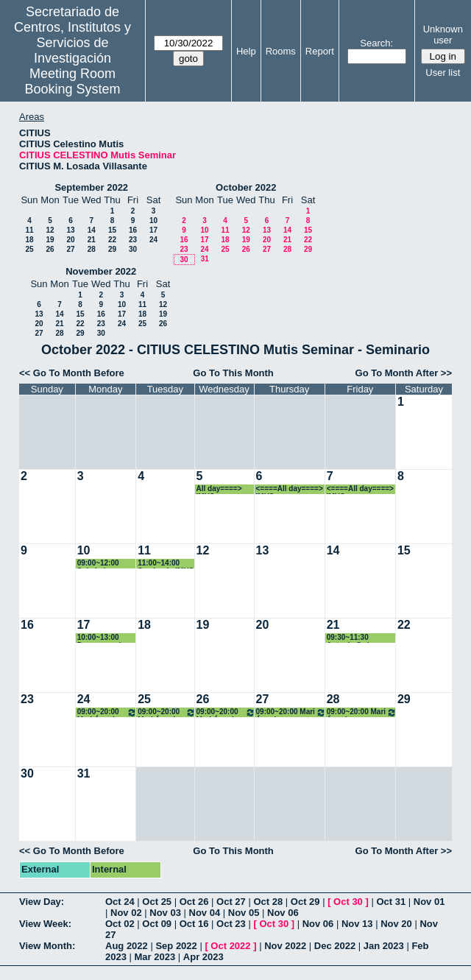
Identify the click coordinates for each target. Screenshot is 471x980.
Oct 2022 (230, 946)
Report (320, 51)
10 (153, 221)
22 (112, 240)
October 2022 (246, 187)
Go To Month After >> (404, 373)
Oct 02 (120, 924)
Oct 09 (157, 924)
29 (112, 249)
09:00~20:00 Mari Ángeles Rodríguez (107, 712)
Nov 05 (244, 913)
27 (70, 249)
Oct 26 (194, 902)
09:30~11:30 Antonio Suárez (354, 638)
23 (133, 240)
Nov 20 (396, 924)
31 (205, 259)
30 (133, 249)
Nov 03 (165, 913)
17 (153, 230)
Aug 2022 (127, 946)
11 (29, 230)
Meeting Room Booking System (73, 81)
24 (153, 240)
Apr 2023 (203, 957)
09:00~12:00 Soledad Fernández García (98, 564)
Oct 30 (348, 902)
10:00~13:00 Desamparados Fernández (104, 638)
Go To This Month (233, 373)
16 (133, 230)
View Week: (45, 924)
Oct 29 (305, 902)
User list (443, 73)
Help (246, 51)
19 (50, 240)
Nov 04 (205, 913)
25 (29, 249)
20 (70, 240)
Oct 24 (120, 902)
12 (50, 230)
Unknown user (443, 35)
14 (92, 230)
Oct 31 (391, 902)
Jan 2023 (384, 946)
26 (50, 249)
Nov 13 (357, 924)
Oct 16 (194, 924)
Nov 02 (126, 913)
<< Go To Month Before (72, 373)
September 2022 (91, 187)
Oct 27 (231, 902)
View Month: (47, 946)
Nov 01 (429, 902)
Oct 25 (157, 902)
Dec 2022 (335, 946)
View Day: (42, 902)
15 (112, 230)
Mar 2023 (155, 957)
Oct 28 (268, 902)
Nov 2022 (285, 946)
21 (92, 240)
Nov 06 (283, 913)
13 (70, 230)
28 (92, 249)
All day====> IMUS (219, 489)
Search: (376, 43)
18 (29, 240)
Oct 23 (231, 924)
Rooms (281, 51)
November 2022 (101, 271)
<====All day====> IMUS (290, 489)
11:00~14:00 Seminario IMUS (166, 564)
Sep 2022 (176, 946)
